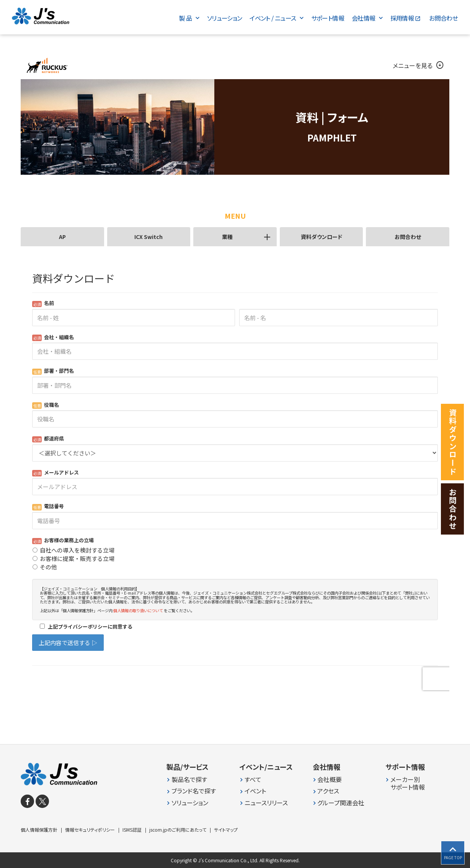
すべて (253, 779)
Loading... (235, 475)
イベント (255, 791)
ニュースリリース (266, 803)
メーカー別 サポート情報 (408, 783)
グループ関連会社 (341, 803)
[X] (42, 801)
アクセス (328, 791)
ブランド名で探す (194, 791)
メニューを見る (419, 65)
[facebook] (27, 801)
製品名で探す (189, 779)
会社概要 (330, 779)
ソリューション (190, 803)
